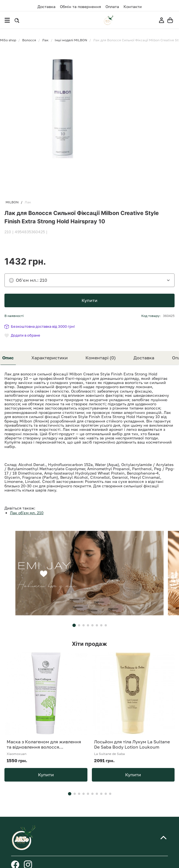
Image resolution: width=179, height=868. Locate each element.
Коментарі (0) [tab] (101, 358)
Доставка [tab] (144, 358)
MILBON (12, 202)
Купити (89, 300)
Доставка (46, 7)
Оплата (112, 7)
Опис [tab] (8, 358)
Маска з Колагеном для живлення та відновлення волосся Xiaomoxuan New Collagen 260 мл (44, 744)
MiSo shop (8, 40)
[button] (74, 625)
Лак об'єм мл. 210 (27, 513)
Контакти (133, 7)
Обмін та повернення (80, 7)
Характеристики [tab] (50, 358)
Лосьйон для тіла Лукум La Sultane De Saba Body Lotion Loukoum (132, 744)
